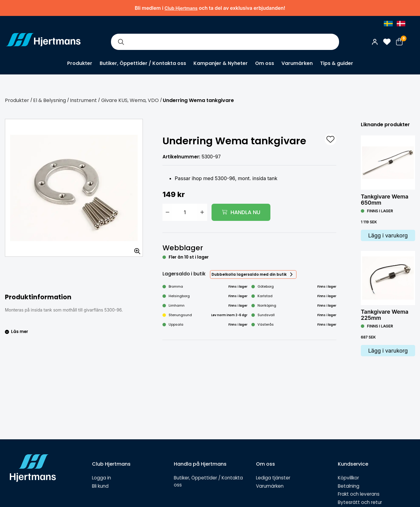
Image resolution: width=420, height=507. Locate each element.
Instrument (83, 100)
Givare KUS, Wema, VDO (130, 100)
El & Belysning (50, 100)
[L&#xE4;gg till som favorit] (330, 139)
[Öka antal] (202, 212)
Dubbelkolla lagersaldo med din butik (249, 274)
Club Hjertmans (181, 8)
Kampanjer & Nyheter (221, 63)
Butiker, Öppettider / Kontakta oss (143, 63)
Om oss (265, 63)
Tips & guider (337, 63)
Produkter (80, 63)
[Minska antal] (167, 212)
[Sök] (121, 42)
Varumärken (297, 63)
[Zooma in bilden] (135, 249)
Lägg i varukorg (388, 235)
